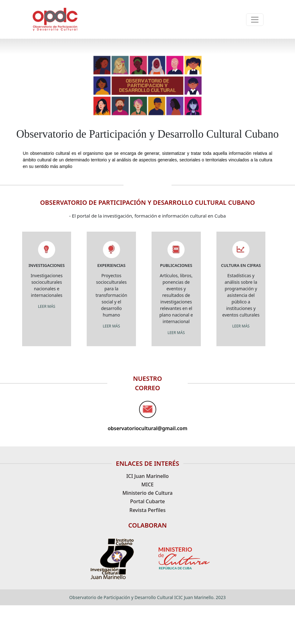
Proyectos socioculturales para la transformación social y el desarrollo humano (111, 295)
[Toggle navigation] (255, 20)
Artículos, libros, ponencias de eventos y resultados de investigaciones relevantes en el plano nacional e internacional (176, 298)
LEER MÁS (47, 306)
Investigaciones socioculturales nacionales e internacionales (46, 285)
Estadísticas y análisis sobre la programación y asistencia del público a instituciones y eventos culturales (241, 295)
